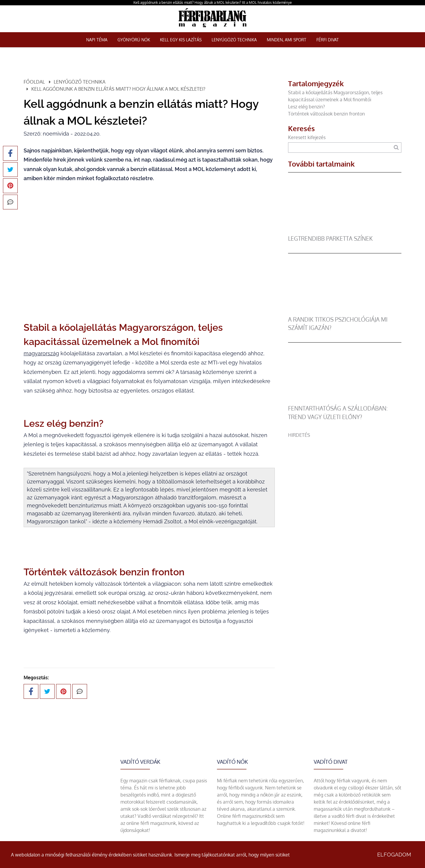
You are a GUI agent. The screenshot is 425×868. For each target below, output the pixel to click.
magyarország (41, 353)
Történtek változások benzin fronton (326, 114)
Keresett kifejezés (307, 137)
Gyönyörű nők (134, 40)
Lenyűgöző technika (234, 40)
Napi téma (97, 40)
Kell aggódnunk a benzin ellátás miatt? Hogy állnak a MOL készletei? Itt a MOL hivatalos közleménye (213, 3)
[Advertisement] (345, 480)
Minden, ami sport (287, 40)
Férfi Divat (328, 40)
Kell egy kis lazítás (181, 40)
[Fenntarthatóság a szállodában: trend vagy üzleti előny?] (343, 401)
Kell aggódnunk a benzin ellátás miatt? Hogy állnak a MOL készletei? (118, 89)
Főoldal (34, 82)
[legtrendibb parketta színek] (343, 231)
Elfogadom (394, 855)
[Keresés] (396, 148)
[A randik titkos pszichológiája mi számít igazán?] (343, 312)
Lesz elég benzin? (308, 107)
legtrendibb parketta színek (330, 238)
